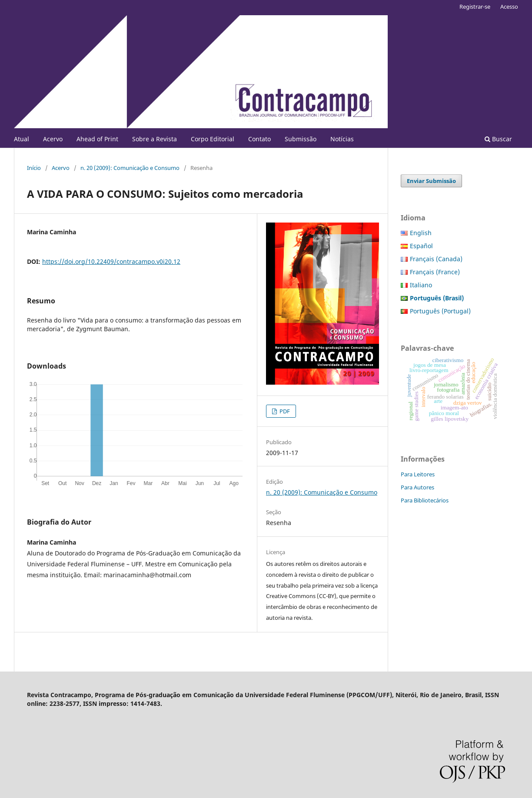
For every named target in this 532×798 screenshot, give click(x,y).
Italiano (421, 285)
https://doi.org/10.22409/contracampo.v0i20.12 (111, 261)
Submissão (301, 139)
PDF (284, 411)
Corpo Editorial (213, 139)
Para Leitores (418, 474)
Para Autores (417, 487)
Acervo (53, 139)
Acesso (509, 7)
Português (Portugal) (440, 311)
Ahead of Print (97, 139)
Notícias (342, 139)
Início (34, 168)
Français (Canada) (436, 259)
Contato (259, 139)
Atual (22, 139)
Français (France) (435, 272)
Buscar (498, 139)
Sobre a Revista (155, 139)
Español (421, 246)
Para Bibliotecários (425, 500)
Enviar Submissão (431, 181)
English (421, 233)
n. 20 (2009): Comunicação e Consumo (130, 168)
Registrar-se (475, 7)
